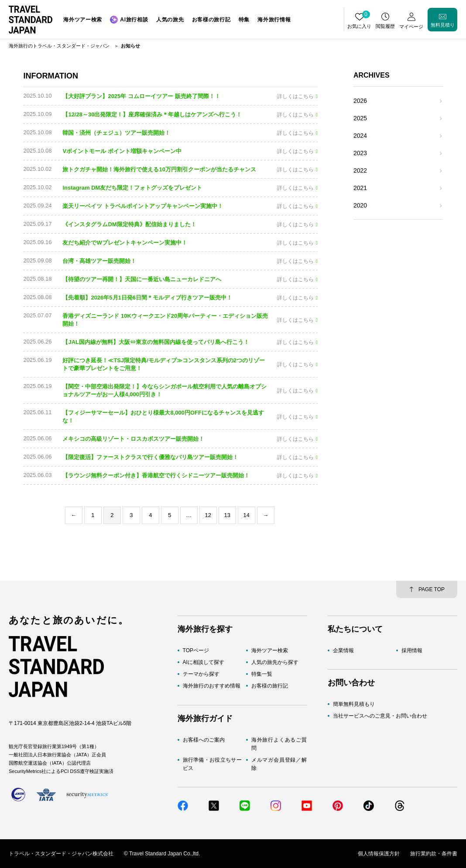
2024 (360, 136)
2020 (360, 205)
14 (247, 515)
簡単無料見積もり (354, 704)
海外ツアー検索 (270, 650)
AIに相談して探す (204, 662)
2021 (360, 188)
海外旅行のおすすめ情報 (212, 686)
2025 (360, 118)
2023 (360, 153)
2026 (360, 101)
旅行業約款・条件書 (434, 854)
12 (208, 515)
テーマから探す (201, 674)
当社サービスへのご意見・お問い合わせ (380, 716)
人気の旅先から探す (275, 662)
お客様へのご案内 (204, 740)
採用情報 (412, 650)
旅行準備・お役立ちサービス (212, 764)
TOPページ (196, 650)
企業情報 (343, 650)
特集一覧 (262, 674)
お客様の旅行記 (270, 686)
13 (227, 515)
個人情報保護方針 (379, 854)
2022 (360, 170)
